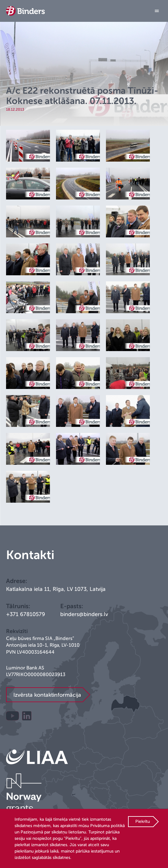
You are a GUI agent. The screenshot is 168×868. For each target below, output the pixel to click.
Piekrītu (143, 821)
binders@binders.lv (84, 614)
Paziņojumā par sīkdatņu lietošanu (53, 832)
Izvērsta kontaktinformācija (47, 695)
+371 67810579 (26, 614)
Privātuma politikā (107, 826)
